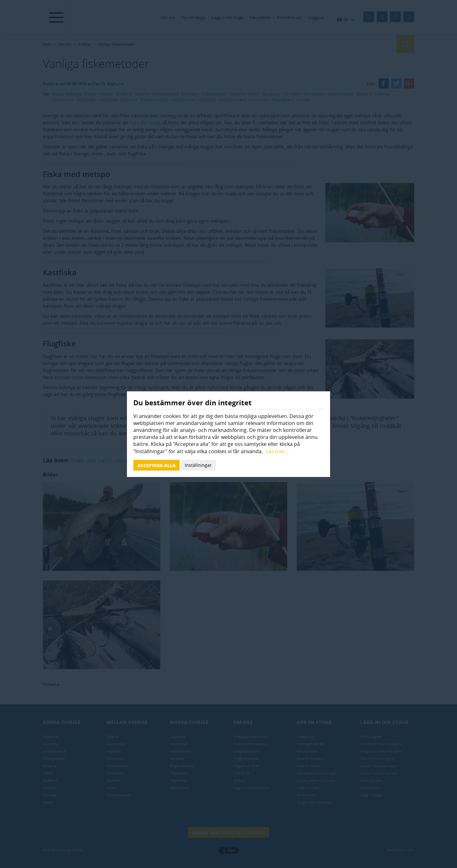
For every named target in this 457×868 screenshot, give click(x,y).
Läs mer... (277, 451)
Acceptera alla (156, 465)
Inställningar (198, 465)
